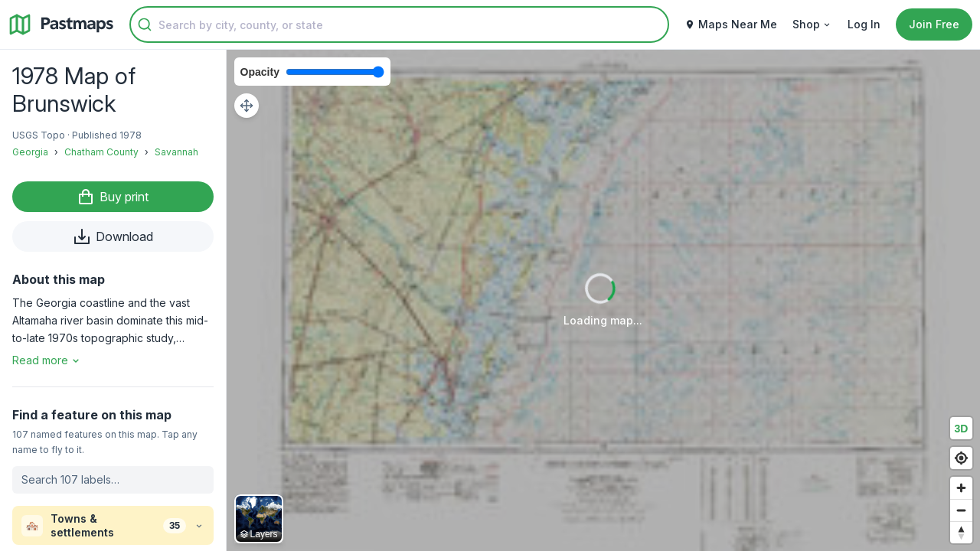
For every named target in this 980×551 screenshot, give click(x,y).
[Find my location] (961, 458)
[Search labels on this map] (113, 480)
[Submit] (145, 24)
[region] (603, 300)
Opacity (260, 72)
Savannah (176, 152)
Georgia (30, 152)
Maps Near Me (731, 24)
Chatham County (101, 152)
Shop (812, 24)
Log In (864, 24)
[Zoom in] (961, 488)
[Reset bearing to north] (961, 532)
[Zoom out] (961, 510)
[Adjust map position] (247, 106)
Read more (47, 360)
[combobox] (399, 24)
